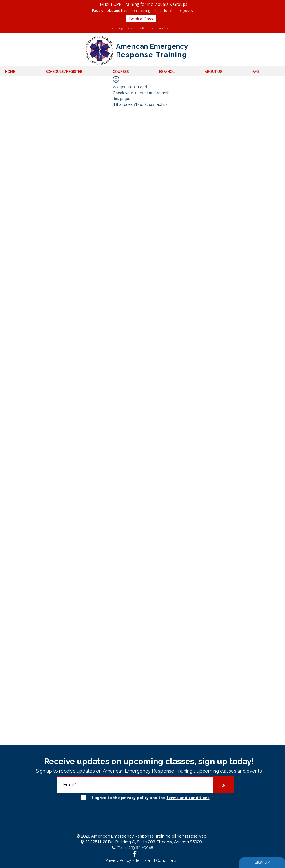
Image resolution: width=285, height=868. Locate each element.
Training (170, 55)
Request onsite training (159, 28)
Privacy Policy (118, 860)
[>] (224, 785)
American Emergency (152, 46)
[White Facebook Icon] (135, 854)
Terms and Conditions (156, 860)
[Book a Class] (141, 19)
